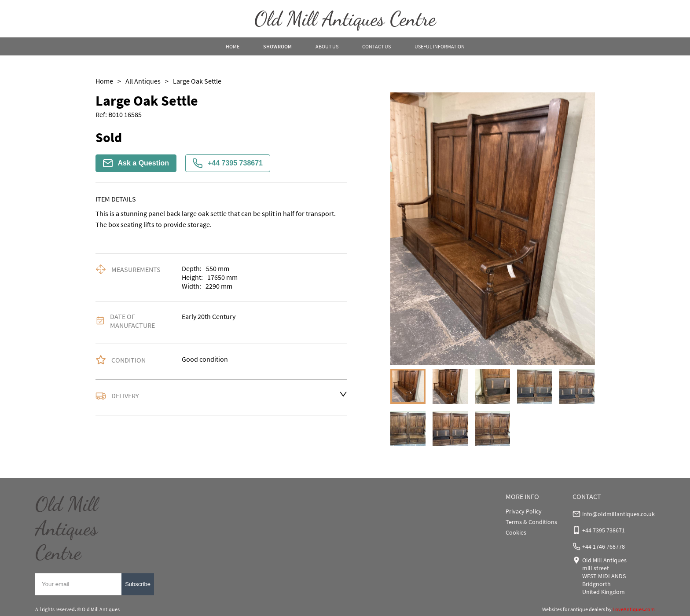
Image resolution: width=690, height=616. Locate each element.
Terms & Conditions (531, 522)
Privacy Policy (524, 511)
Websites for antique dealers (574, 609)
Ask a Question (136, 163)
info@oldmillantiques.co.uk (618, 514)
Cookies (516, 532)
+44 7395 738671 (228, 163)
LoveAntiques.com (634, 609)
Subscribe (138, 584)
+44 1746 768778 (604, 546)
